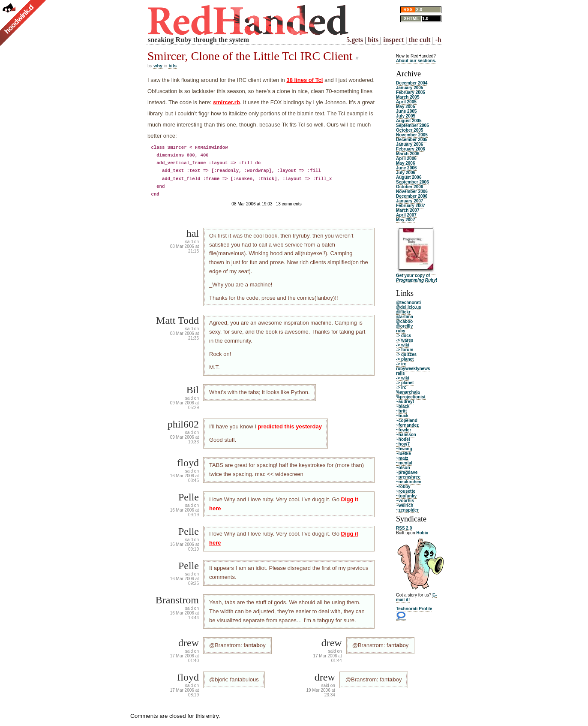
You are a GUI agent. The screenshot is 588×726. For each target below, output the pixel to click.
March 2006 (408, 154)
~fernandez (407, 425)
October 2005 (409, 130)
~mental (404, 463)
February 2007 (411, 206)
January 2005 (409, 88)
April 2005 (406, 102)
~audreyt (405, 402)
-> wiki (403, 345)
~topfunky (406, 496)
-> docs (403, 336)
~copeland (407, 420)
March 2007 (408, 210)
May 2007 (405, 220)
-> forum (405, 350)
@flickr (403, 312)
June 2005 (406, 111)
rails (400, 373)
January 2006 (409, 144)
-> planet (405, 359)
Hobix (422, 533)
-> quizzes (406, 354)
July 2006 (406, 173)
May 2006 (405, 163)
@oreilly (404, 326)
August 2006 (409, 177)
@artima (405, 317)
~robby (403, 487)
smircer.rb (226, 102)
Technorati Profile (414, 609)
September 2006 (412, 182)
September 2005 (412, 125)
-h (438, 40)
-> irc (401, 364)
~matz (402, 458)
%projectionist (411, 397)
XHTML (411, 19)
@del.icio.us (409, 307)
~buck (402, 416)
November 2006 (412, 191)
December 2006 (412, 196)
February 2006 (411, 149)
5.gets (355, 40)
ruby (401, 331)
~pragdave (407, 472)
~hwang (404, 449)
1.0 (425, 19)
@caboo (404, 321)
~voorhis (405, 501)
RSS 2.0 (404, 528)
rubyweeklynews (413, 369)
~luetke (403, 453)
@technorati (408, 303)
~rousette (406, 491)
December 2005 (412, 140)
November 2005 (412, 135)
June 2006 (406, 168)
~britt (401, 411)
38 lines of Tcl (304, 80)
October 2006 (409, 187)
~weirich (405, 505)
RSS (408, 10)
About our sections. (416, 61)
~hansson (406, 435)
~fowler (403, 430)
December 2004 (412, 83)
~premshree (408, 477)
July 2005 (406, 116)
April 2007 (406, 215)
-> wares (405, 340)
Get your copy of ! (417, 278)
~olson (403, 468)
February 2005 (411, 92)
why (158, 66)
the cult (419, 40)
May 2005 (405, 107)
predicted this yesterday (290, 426)
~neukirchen (409, 482)
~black (403, 406)
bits (373, 40)
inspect (393, 40)
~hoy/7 (403, 444)
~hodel (403, 439)
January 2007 (409, 201)
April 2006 (406, 158)
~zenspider (407, 510)
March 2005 (408, 97)
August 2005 (409, 121)
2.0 (419, 10)
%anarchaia (408, 392)
